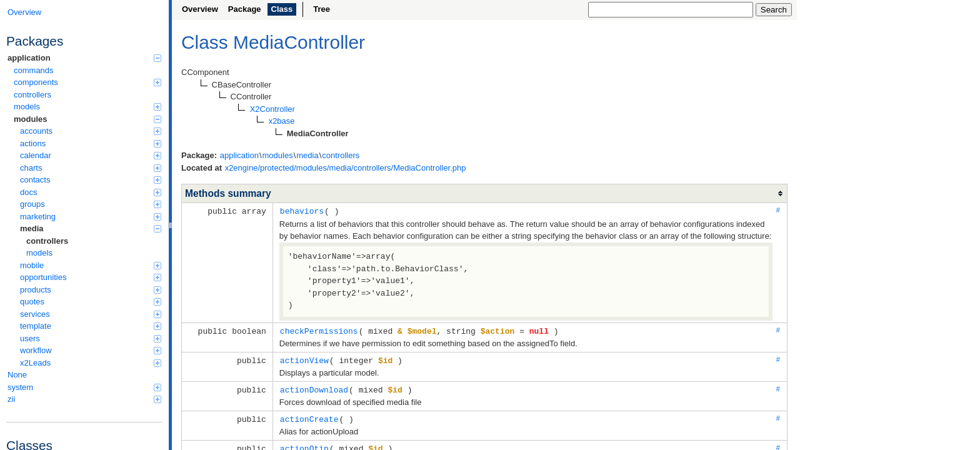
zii (84, 399)
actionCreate (309, 416)
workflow (91, 350)
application (84, 58)
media (91, 228)
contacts (91, 180)
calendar (91, 155)
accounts (91, 131)
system (84, 387)
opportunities (91, 277)
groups (91, 204)
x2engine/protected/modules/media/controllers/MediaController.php (346, 168)
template (91, 326)
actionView (304, 359)
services (91, 314)
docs (91, 192)
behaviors (302, 211)
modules (87, 119)
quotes (91, 302)
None (17, 375)
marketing (91, 217)
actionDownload (314, 387)
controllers (32, 95)
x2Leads (91, 363)
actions (91, 143)
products (91, 290)
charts (91, 168)
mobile (91, 265)
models (87, 107)
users (91, 338)
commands (34, 70)
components (87, 82)
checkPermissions (319, 330)
